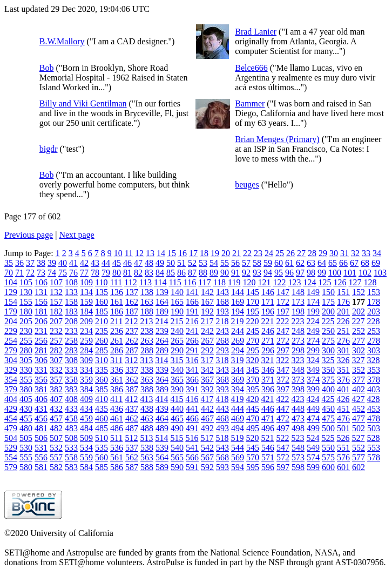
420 (252, 399)
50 (171, 263)
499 (313, 428)
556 (41, 457)
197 (283, 312)
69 (376, 263)
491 (192, 428)
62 (300, 263)
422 (282, 399)
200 (328, 312)
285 (102, 350)
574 (313, 457)
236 (117, 331)
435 (102, 409)
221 (267, 321)
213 (146, 321)
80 (117, 273)
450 (328, 409)
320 (252, 360)
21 (236, 253)
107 (56, 282)
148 (298, 292)
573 (298, 457)
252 (359, 331)
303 (374, 350)
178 (374, 302)
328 (373, 360)
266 (192, 341)
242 (207, 331)
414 (161, 399)
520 (252, 438)
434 (86, 409)
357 (56, 380)
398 (298, 389)
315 (177, 360)
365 (177, 380)
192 (207, 312)
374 (313, 380)
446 (268, 409)
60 (279, 263)
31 (344, 253)
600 (328, 467)
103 (380, 273)
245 (253, 331)
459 (86, 418)
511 (116, 438)
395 (253, 389)
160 (102, 302)
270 (253, 341)
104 (11, 282)
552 (359, 448)
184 (86, 312)
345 (253, 370)
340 (177, 370)
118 (219, 282)
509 (86, 438)
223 (298, 321)
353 (374, 370)
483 (71, 428)
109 (86, 282)
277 (359, 341)
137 (132, 292)
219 (237, 321)
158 (71, 302)
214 (161, 321)
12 (139, 253)
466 (192, 418)
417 (207, 399)
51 (181, 263)
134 (86, 292)
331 (41, 370)
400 (328, 389)
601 (343, 467)
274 (313, 341)
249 (313, 331)
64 (322, 263)
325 (328, 360)
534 (86, 448)
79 (106, 273)
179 (11, 312)
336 (117, 370)
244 (238, 331)
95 (279, 273)
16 (183, 253)
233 (71, 331)
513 (146, 438)
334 (86, 370)
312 (131, 360)
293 (222, 350)
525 (328, 438)
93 (257, 273)
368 (222, 380)
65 (333, 263)
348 (298, 370)
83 (149, 273)
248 (298, 331)
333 (71, 370)
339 (162, 370)
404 (11, 399)
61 (289, 263)
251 (343, 331)
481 (41, 428)
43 (95, 263)
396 (268, 389)
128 (370, 282)
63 (311, 263)
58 (257, 263)
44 (106, 263)
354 (11, 380)
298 (298, 350)
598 (298, 467)
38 (41, 263)
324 (313, 360)
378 (374, 380)
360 (102, 380)
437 (132, 409)
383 (71, 389)
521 (267, 438)
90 (225, 273)
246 (268, 331)
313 (146, 360)
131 (41, 292)
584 (86, 467)
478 (374, 418)
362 (132, 380)
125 (325, 282)
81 (127, 273)
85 (171, 273)
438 (147, 409)
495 (253, 428)
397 (283, 389)
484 (86, 428)
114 (160, 282)
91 (235, 273)
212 (131, 321)
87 (192, 273)
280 (26, 350)
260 (102, 341)
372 (283, 380)
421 (267, 399)
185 (102, 312)
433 (71, 409)
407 (56, 399)
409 (86, 399)
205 (26, 321)
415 (177, 399)
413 (146, 399)
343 (222, 370)
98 (311, 273)
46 (127, 263)
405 (26, 399)
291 (192, 350)
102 (365, 273)
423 (298, 399)
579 (11, 467)
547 (283, 448)
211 (116, 321)
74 (52, 273)
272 (283, 341)
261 (117, 341)
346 (268, 370)
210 (102, 321)
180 (26, 312)
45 (117, 263)
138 (147, 292)
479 (11, 428)
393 (222, 389)
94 (268, 273)
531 (41, 448)
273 (298, 341)
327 (358, 360)
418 (222, 399)
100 (335, 273)
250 (328, 331)
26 (290, 253)
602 (359, 467)
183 (71, 312)
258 (71, 341)
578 (374, 457)
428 (373, 399)
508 (71, 438)
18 (204, 253)
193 (222, 312)
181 (41, 312)
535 (102, 448)
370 (253, 380)
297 (283, 350)
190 (177, 312)
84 (160, 273)
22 (247, 253)
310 (102, 360)
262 (132, 341)
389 (162, 389)
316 (192, 360)
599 (313, 467)
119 (234, 282)
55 (225, 263)
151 (343, 292)
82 (138, 273)
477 (359, 418)
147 (283, 292)
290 (177, 350)
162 (132, 302)
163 (147, 302)
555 (26, 457)
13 (150, 253)
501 (343, 428)
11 (129, 253)
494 (238, 428)
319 (237, 360)
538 (147, 448)
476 (343, 418)
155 (26, 302)
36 (19, 263)
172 (283, 302)
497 (283, 428)
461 (117, 418)
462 (132, 418)
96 (289, 273)
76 (73, 273)
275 (328, 341)
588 (147, 467)
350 (328, 370)
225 (328, 321)
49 (160, 263)
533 (71, 448)
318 (222, 360)
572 (283, 457)
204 (11, 321)
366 (192, 380)
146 (268, 292)
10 (118, 253)
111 (116, 282)
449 (313, 409)
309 (86, 360)
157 (56, 302)
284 (86, 350)
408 (71, 399)
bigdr (49, 149)
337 (132, 370)
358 (71, 380)
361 (117, 380)
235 (102, 331)
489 (162, 428)
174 (313, 302)
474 (313, 418)
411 (116, 399)
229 (11, 331)
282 (56, 350)
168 (222, 302)
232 (56, 331)
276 (343, 341)
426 (343, 399)
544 (238, 448)
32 (355, 253)
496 (268, 428)
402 (359, 389)
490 (177, 428)
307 (56, 360)
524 (313, 438)
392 (207, 389)
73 (41, 273)
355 (26, 380)
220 (252, 321)
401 (343, 389)
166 (192, 302)
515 (177, 438)
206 (41, 321)
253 (374, 331)
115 (175, 282)
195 (253, 312)
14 (161, 253)
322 (282, 360)
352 (359, 370)
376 (343, 380)
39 (52, 263)
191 (192, 312)
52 (192, 263)
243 (222, 331)
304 (11, 360)
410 (102, 399)
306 (41, 360)
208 (71, 321)
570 (253, 457)
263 (147, 341)
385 (102, 389)
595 (253, 467)
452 (359, 409)
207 (56, 321)
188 (147, 312)
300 (328, 350)
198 (298, 312)
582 (56, 467)
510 (102, 438)
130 (26, 292)
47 (138, 263)
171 (268, 302)
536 (117, 448)
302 (359, 350)
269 (238, 341)
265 (177, 341)
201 (343, 312)
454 (11, 418)
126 (340, 282)
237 (132, 331)
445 (253, 409)
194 (238, 312)
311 (116, 360)
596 (268, 467)
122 (279, 282)
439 (162, 409)
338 (147, 370)
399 (313, 389)
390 (177, 389)
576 (343, 457)
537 (132, 448)
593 (222, 467)
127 (355, 282)
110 (101, 282)
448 (298, 409)
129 (11, 292)
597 (283, 467)
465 (177, 418)
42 (84, 263)
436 (117, 409)
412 (131, 399)
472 (283, 418)
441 (192, 409)
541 (192, 448)
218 (222, 321)
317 (207, 360)
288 (147, 350)
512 (131, 438)
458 (71, 418)
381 (41, 389)
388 (147, 389)
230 (26, 331)
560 (102, 457)
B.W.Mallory (62, 41)
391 (192, 389)
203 (374, 312)
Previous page (29, 235)
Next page (76, 235)
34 (377, 253)
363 (147, 380)
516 (192, 438)
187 (132, 312)
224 (313, 321)
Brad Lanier (256, 32)
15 (172, 253)
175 (328, 302)
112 (130, 282)
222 (282, 321)
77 (84, 273)
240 (177, 331)
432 (56, 409)
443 (222, 409)
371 (268, 380)
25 (280, 253)
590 (177, 467)
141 (192, 292)
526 (343, 438)
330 (26, 370)
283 (71, 350)
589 (162, 467)
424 (313, 399)
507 (56, 438)
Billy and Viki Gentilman (83, 103)
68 (365, 263)
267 (207, 341)
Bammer (250, 103)
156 (41, 302)
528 (373, 438)
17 (193, 253)
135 (102, 292)
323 (298, 360)
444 (238, 409)
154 (11, 302)
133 (71, 292)
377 (359, 380)
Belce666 (251, 68)
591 (192, 467)
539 (162, 448)
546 (268, 448)
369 (238, 380)
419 (237, 399)
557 (56, 457)
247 (283, 331)
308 (71, 360)
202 (359, 312)
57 (246, 263)
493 (222, 428)
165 (177, 302)
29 (323, 253)
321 (267, 360)
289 (162, 350)
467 (207, 418)
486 (117, 428)
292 (207, 350)
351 (343, 370)
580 (26, 467)
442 (207, 409)
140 (177, 292)
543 (222, 448)
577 (359, 457)
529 (11, 448)
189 (162, 312)
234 (86, 331)
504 (11, 438)
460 (102, 418)
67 (354, 263)
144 (238, 292)
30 (334, 253)
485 (102, 428)
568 (222, 457)
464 (162, 418)
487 (132, 428)
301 (343, 350)
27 (301, 253)
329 (11, 370)
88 (203, 273)
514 (161, 438)
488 (147, 428)
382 (56, 389)
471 (268, 418)
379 (11, 389)
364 (162, 380)
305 (26, 360)
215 (177, 321)
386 (117, 389)
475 (328, 418)
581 (41, 467)
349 (313, 370)
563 (147, 457)
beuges (247, 185)
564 (162, 457)
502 (359, 428)
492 (207, 428)
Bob (47, 68)
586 (117, 467)
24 (269, 253)
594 (238, 467)
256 (41, 341)
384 (86, 389)
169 (238, 302)
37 (30, 263)
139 (162, 292)
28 (312, 253)
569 (238, 457)
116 (190, 282)
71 (19, 273)
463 (147, 418)
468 (222, 418)
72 (30, 273)
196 (268, 312)
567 (207, 457)
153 (374, 292)
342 (207, 370)
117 (204, 282)
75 (63, 273)
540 (177, 448)
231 (41, 331)
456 (41, 418)
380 (26, 389)
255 (26, 341)
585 (102, 467)
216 (192, 321)
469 (238, 418)
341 (192, 370)
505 (26, 438)
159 (86, 302)
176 (343, 302)
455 (26, 418)
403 (374, 389)
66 (343, 263)
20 (226, 253)
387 (132, 389)
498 (298, 428)
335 (102, 370)
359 (86, 380)
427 (358, 399)
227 (358, 321)
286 (117, 350)
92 (246, 273)
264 (162, 341)
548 (298, 448)
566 (192, 457)
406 (41, 399)
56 (235, 263)
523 (298, 438)
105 (26, 282)
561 (117, 457)
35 (9, 263)
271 (268, 341)
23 (258, 253)
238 (147, 331)
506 (41, 438)
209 (86, 321)
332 (56, 370)
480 (26, 428)
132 (56, 292)
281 (41, 350)
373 (298, 380)
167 (207, 302)
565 (177, 457)
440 (177, 409)
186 (117, 312)
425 (328, 399)
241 (192, 331)
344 (238, 370)
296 (268, 350)
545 (253, 448)
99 (322, 273)
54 (214, 263)
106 (41, 282)
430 (26, 409)
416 (192, 399)
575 (328, 457)
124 (309, 282)
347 (283, 370)
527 (358, 438)
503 (374, 428)
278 (374, 341)
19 (215, 253)
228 (373, 321)
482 (56, 428)
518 (222, 438)
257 (56, 341)
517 (207, 438)
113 (146, 282)
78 (95, 273)
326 (343, 360)
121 (264, 282)
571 (268, 457)
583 (71, 467)
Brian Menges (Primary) (277, 139)
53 (203, 263)
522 (282, 438)
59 (268, 263)
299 (313, 350)
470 (253, 418)
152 (359, 292)
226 (343, 321)
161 (117, 302)
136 (117, 292)
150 (328, 292)
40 (63, 263)
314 (161, 360)
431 (41, 409)
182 (56, 312)
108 (71, 282)
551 (343, 448)
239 (162, 331)
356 (41, 380)
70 (9, 273)
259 (86, 341)
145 (253, 292)
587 (132, 467)
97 (300, 273)
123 (294, 282)
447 (283, 409)
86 (181, 273)
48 (149, 263)
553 (374, 448)
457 (56, 418)
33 (366, 253)
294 (238, 350)
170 (253, 302)
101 (350, 273)
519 (237, 438)
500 (328, 428)
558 (71, 457)
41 (73, 263)
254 (11, 341)
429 (11, 409)
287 (132, 350)
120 (249, 282)
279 (11, 350)
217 (207, 321)
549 (313, 448)
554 (11, 457)
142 (207, 292)
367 (207, 380)
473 (298, 418)
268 (222, 341)
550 (328, 448)
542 (207, 448)
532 (56, 448)
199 (313, 312)
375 (328, 380)
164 (162, 302)
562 (132, 457)
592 (207, 467)
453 (374, 409)
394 (238, 389)
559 (86, 457)
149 (313, 292)
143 (222, 292)
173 (298, 302)
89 (214, 273)
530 (26, 448)
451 (343, 409)
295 (253, 350)
